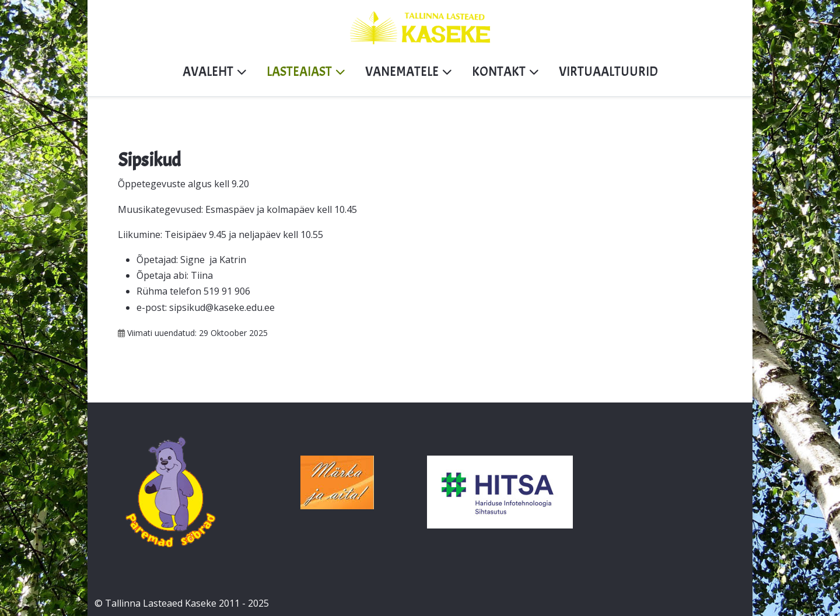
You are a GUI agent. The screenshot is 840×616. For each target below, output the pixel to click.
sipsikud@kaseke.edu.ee (222, 307)
